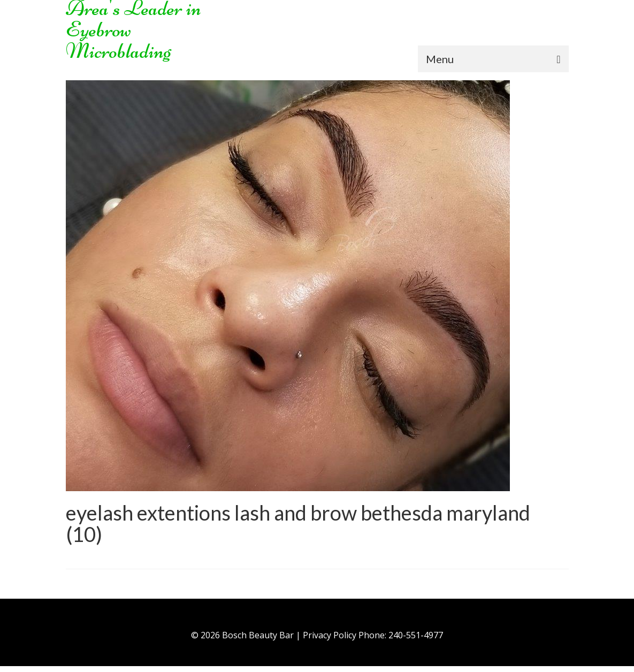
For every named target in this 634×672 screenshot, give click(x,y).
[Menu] (493, 59)
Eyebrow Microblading (119, 40)
